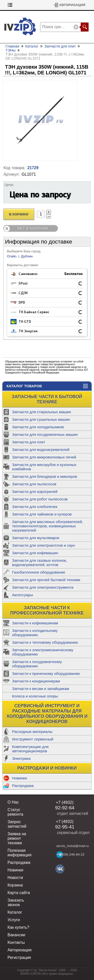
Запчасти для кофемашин (35, 553)
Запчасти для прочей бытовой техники (46, 580)
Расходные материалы (32, 732)
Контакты (16, 942)
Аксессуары (22, 595)
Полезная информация (19, 853)
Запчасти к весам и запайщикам (40, 689)
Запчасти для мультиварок (36, 538)
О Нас (13, 802)
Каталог (32, 46)
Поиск (85, 27)
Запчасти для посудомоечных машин (45, 434)
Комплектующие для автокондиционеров (30, 749)
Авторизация (72, 5)
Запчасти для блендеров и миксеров (44, 476)
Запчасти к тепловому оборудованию (45, 642)
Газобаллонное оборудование (39, 572)
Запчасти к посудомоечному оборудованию (37, 664)
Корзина (15, 5)
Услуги (14, 920)
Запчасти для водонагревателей (41, 450)
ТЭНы (11, 50)
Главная (12, 46)
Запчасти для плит (29, 442)
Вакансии (16, 935)
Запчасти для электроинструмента (43, 587)
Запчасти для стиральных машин (41, 412)
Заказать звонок (16, 902)
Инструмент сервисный (33, 739)
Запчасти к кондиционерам (36, 681)
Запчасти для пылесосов (34, 484)
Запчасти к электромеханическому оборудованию (43, 652)
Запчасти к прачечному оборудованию (46, 673)
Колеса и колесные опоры (35, 696)
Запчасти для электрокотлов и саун (43, 545)
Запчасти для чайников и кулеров (42, 514)
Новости (15, 878)
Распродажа (23, 786)
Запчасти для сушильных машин (41, 419)
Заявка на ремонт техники (17, 838)
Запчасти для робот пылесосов (40, 499)
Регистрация (19, 958)
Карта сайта (19, 893)
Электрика (21, 758)
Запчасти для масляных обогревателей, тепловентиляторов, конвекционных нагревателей (48, 526)
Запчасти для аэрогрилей (35, 492)
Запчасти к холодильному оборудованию (35, 633)
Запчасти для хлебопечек (35, 507)
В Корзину (19, 214)
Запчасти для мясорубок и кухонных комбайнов (44, 467)
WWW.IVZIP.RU (31, 974)
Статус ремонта (15, 812)
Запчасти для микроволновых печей (44, 457)
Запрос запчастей (17, 824)
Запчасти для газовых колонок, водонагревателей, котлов (39, 563)
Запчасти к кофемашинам (35, 623)
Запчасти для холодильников (38, 427)
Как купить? (18, 927)
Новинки (19, 778)
